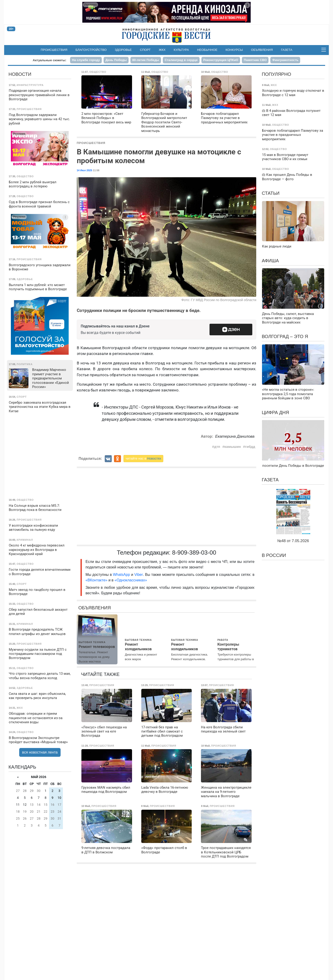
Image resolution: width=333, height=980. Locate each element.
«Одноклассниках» (131, 580)
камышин (233, 447)
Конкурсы (234, 50)
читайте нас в (143, 458)
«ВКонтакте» (97, 580)
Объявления (262, 50)
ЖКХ (162, 50)
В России (274, 555)
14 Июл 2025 (85, 170)
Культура (181, 50)
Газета (287, 50)
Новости (20, 74)
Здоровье (123, 50)
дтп (217, 447)
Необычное (207, 50)
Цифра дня (275, 412)
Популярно (276, 74)
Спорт (145, 50)
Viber (139, 575)
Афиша (270, 261)
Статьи (271, 193)
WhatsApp (122, 575)
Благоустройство (91, 50)
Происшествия (54, 50)
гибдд (250, 447)
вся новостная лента (40, 752)
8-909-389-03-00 (194, 553)
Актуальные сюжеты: (50, 60)
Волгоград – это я (285, 336)
